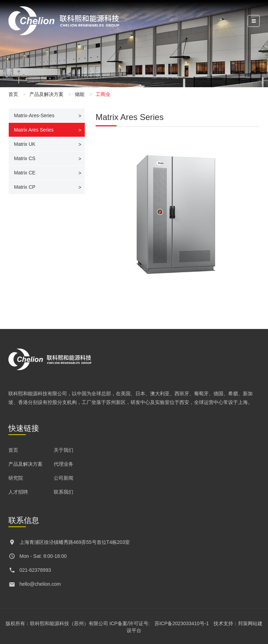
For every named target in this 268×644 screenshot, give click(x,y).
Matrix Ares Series (34, 130)
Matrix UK (25, 144)
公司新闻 (64, 478)
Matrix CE (25, 173)
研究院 (16, 478)
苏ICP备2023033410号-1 (182, 623)
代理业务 (64, 464)
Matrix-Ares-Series (34, 115)
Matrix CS (25, 158)
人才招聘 (18, 492)
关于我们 (64, 450)
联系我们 (64, 492)
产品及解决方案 (46, 94)
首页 (13, 94)
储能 (80, 94)
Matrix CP (25, 187)
